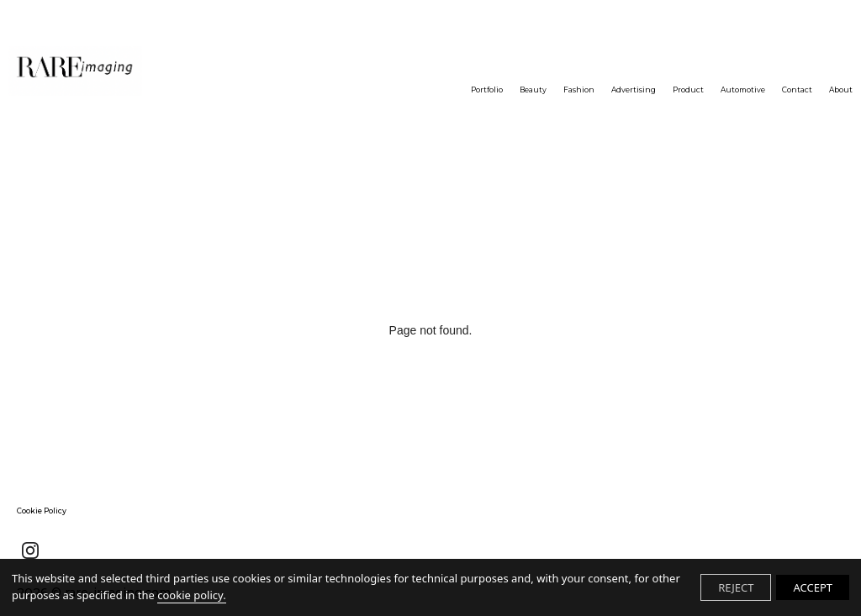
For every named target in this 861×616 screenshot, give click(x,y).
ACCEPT (813, 587)
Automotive (743, 90)
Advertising (634, 90)
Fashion (579, 90)
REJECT (736, 587)
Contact (797, 90)
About (841, 90)
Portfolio (487, 90)
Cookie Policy (42, 511)
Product (688, 90)
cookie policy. (191, 595)
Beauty (533, 90)
